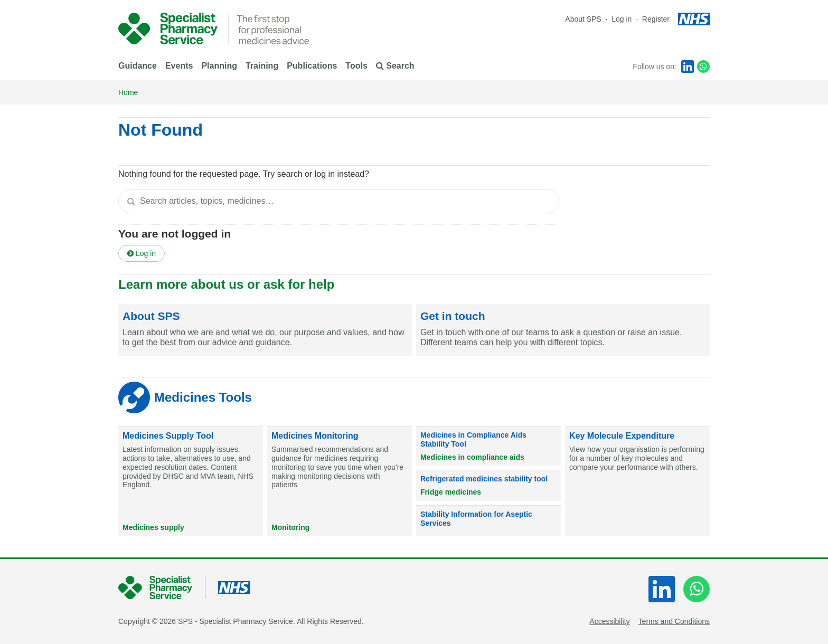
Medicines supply (153, 527)
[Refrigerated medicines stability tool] (488, 486)
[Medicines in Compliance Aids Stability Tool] (488, 446)
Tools (356, 66)
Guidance (138, 66)
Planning (219, 66)
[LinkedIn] (688, 67)
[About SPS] (265, 330)
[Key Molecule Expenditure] (637, 481)
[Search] (131, 201)
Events (179, 66)
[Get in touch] (563, 330)
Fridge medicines (451, 492)
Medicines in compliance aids (472, 457)
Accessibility (609, 621)
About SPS (583, 19)
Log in (623, 19)
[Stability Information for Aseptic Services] (488, 521)
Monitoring (290, 527)
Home (128, 92)
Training (262, 66)
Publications (312, 66)
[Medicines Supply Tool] (191, 481)
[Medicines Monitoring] (340, 481)
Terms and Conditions (674, 621)
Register (656, 19)
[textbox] (339, 201)
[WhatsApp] (703, 67)
